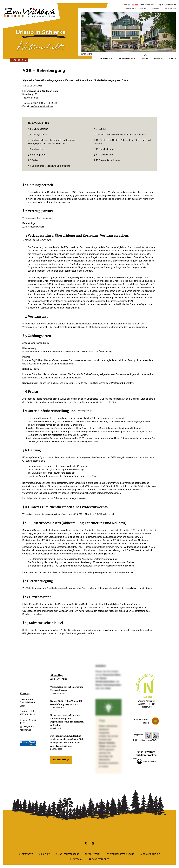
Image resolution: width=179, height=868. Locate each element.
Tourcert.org (146, 707)
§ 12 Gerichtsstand (103, 155)
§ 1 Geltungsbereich (38, 129)
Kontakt (44, 854)
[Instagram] (93, 843)
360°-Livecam (146, 752)
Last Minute (19, 60)
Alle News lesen (61, 760)
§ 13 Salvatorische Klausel (107, 160)
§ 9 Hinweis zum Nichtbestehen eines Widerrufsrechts (121, 135)
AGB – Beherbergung (67, 854)
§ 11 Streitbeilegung (104, 149)
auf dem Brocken (146, 755)
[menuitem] (126, 5)
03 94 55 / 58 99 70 (147, 5)
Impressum (77, 859)
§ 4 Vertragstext (36, 149)
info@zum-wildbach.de (166, 5)
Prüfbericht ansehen (142, 740)
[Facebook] (86, 843)
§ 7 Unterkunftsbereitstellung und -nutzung (49, 166)
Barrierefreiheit (99, 859)
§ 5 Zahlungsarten (37, 155)
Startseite (26, 854)
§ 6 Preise (33, 160)
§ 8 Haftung (100, 129)
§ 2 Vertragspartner (38, 135)
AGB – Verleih (93, 854)
